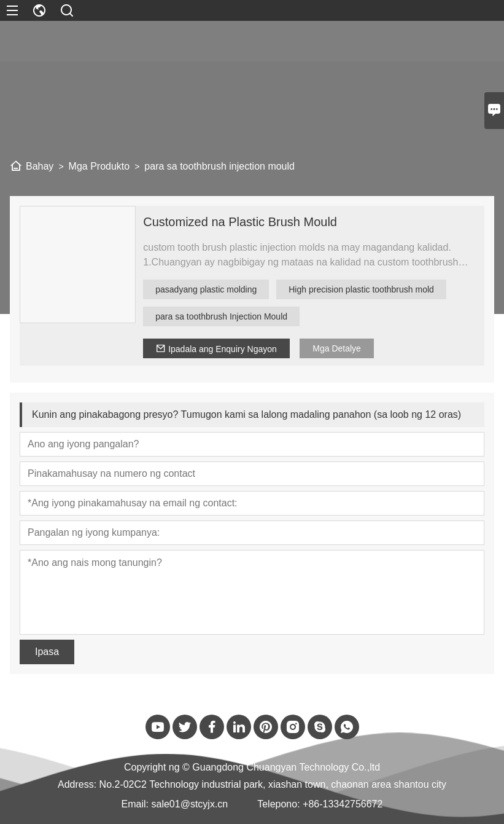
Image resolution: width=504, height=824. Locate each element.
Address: (77, 784)
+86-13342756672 (343, 804)
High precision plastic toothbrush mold (361, 289)
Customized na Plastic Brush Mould (240, 222)
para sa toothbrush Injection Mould (221, 316)
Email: (135, 804)
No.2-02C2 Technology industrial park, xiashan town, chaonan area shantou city (273, 784)
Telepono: (278, 804)
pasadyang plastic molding (206, 289)
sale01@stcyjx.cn (189, 804)
